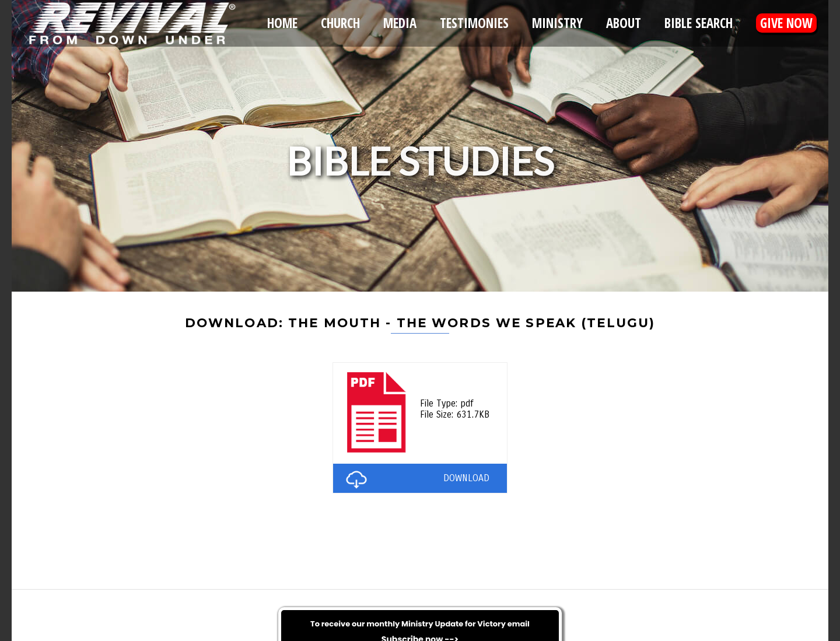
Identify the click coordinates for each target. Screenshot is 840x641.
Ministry (557, 23)
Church (340, 23)
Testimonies (474, 23)
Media (400, 23)
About (624, 23)
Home (282, 23)
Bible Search (699, 23)
